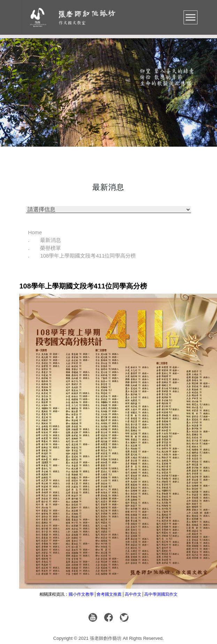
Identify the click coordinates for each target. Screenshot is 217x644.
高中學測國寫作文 (161, 594)
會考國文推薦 (109, 594)
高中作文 (133, 594)
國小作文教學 (81, 594)
